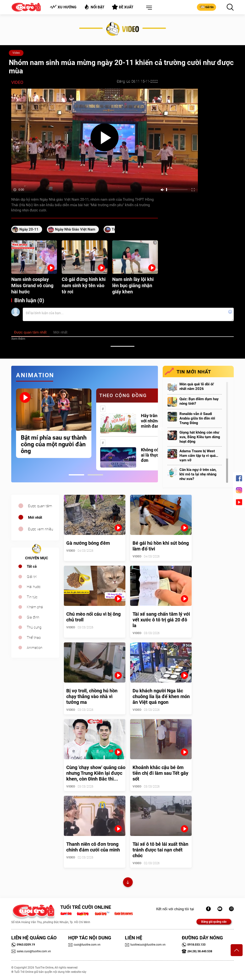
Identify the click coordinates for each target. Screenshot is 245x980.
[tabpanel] (54, 423)
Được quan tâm (40, 506)
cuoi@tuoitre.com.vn (84, 945)
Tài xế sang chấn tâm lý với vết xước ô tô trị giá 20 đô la (161, 620)
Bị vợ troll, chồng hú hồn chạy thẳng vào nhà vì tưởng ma (92, 696)
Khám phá (35, 607)
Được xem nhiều (41, 529)
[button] (148, 8)
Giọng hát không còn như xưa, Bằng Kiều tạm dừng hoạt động (200, 437)
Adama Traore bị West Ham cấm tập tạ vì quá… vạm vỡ (199, 456)
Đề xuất (123, 7)
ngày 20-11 (29, 229)
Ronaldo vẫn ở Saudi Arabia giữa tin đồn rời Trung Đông (197, 418)
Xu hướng (63, 7)
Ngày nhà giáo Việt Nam (75, 229)
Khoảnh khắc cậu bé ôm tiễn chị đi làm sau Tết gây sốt (160, 773)
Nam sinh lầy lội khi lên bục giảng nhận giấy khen (133, 285)
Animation (35, 648)
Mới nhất (35, 517)
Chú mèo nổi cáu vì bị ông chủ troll (93, 617)
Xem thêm (18, 339)
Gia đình (33, 617)
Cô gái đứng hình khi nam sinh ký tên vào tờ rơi (84, 285)
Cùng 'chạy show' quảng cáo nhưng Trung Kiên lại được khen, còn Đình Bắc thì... (96, 773)
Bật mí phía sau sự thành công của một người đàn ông (54, 444)
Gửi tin (206, 7)
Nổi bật (94, 7)
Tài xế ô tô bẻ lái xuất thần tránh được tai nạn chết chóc (160, 850)
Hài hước (34, 587)
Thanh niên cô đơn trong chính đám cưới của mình (93, 847)
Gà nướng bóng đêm (88, 543)
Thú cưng (34, 627)
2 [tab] (95, 475)
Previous (10, 429)
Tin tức (32, 597)
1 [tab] (76, 475)
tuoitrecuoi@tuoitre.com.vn (145, 945)
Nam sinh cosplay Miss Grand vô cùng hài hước (32, 285)
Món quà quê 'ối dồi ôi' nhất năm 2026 (197, 386)
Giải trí (32, 577)
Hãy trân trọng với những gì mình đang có (155, 421)
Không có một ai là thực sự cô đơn (155, 455)
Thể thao (34, 638)
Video (16, 53)
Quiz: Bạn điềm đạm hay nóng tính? (199, 401)
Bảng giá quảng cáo (214, 922)
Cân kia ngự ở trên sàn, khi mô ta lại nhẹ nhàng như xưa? (198, 474)
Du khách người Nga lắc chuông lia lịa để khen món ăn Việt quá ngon (161, 696)
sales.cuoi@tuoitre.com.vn (31, 951)
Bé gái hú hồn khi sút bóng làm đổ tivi (161, 546)
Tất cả (32, 566)
